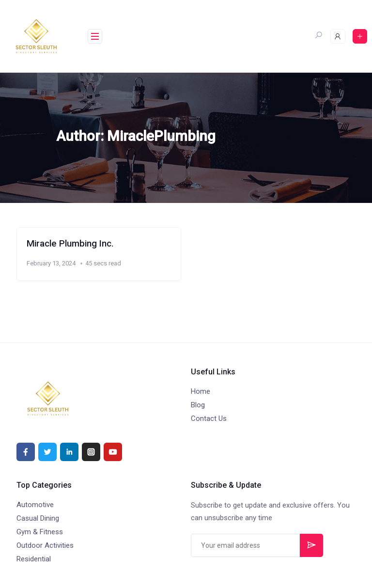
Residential (34, 559)
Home (201, 391)
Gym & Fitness (40, 532)
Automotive (35, 505)
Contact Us (209, 418)
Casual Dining (38, 518)
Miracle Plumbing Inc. (70, 244)
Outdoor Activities (45, 545)
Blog (198, 405)
